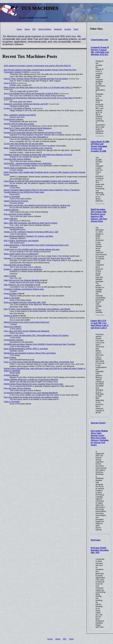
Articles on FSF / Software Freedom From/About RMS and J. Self (31, 232)
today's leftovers (11, 185)
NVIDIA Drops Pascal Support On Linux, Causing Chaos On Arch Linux (33, 384)
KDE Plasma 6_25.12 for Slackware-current (22, 285)
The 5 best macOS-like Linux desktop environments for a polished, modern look (37, 205)
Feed (76, 29)
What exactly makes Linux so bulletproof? (21, 254)
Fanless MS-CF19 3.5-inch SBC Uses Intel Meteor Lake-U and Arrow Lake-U (100, 324)
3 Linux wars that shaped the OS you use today (24, 144)
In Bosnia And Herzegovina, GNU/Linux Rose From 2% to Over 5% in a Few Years (38, 98)
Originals (58, 29)
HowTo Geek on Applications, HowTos (20, 168)
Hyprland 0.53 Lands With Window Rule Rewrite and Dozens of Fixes (33, 133)
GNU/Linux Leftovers (13, 327)
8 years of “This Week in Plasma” (18, 108)
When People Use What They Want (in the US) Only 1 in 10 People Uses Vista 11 (38, 87)
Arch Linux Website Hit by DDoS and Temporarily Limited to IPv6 (31, 93)
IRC (34, 29)
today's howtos (10, 276)
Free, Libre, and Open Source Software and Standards (27, 331)
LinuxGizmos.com (99, 40)
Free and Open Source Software (17, 159)
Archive (68, 29)
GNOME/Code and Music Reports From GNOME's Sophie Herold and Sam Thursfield (40, 344)
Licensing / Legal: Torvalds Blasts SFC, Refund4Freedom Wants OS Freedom (36, 335)
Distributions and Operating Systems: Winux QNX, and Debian (30, 353)
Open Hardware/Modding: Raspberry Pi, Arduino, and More (29, 236)
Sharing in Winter (11, 316)
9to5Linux (96, 540)
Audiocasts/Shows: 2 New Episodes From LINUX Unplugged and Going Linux (36, 245)
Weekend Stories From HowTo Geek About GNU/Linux (27, 322)
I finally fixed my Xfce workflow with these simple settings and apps (32, 249)
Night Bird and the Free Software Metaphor (22, 280)
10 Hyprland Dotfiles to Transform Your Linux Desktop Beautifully (31, 393)
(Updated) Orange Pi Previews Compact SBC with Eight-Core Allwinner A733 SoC (100, 51)
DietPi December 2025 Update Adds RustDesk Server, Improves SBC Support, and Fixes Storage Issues (99, 215)
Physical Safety (10, 293)
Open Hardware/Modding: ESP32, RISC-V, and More (26, 349)
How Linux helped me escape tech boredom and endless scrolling (31, 397)
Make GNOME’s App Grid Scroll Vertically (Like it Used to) (28, 148)
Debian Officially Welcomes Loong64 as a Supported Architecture (31, 379)
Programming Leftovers (14, 119)
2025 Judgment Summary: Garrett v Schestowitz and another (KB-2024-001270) (37, 66)
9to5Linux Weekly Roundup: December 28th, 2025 (100, 550)
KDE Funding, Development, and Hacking (21, 241)
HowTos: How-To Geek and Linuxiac (19, 124)
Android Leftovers (11, 210)
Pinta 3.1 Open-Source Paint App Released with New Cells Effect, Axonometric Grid (39, 362)
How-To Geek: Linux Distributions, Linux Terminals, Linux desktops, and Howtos (37, 309)
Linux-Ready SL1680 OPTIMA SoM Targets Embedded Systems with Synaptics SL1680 (100, 146)
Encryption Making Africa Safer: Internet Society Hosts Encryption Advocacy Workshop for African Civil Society (100, 438)
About (27, 29)
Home (19, 29)
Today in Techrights (12, 196)
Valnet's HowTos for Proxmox (16, 201)
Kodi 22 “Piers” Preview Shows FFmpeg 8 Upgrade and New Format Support (36, 79)
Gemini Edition (45, 29)
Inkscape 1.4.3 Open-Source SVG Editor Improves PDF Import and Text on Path (37, 258)
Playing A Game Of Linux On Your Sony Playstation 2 (26, 137)
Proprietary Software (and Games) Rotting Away (24, 289)
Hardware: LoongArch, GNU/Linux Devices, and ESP (26, 104)
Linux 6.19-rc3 (10, 83)
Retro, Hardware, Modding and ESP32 (20, 115)
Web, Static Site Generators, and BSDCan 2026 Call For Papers (31, 223)
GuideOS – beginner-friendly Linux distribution (23, 269)
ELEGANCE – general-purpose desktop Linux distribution (28, 163)
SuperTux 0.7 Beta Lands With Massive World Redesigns (28, 128)
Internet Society (98, 423)
